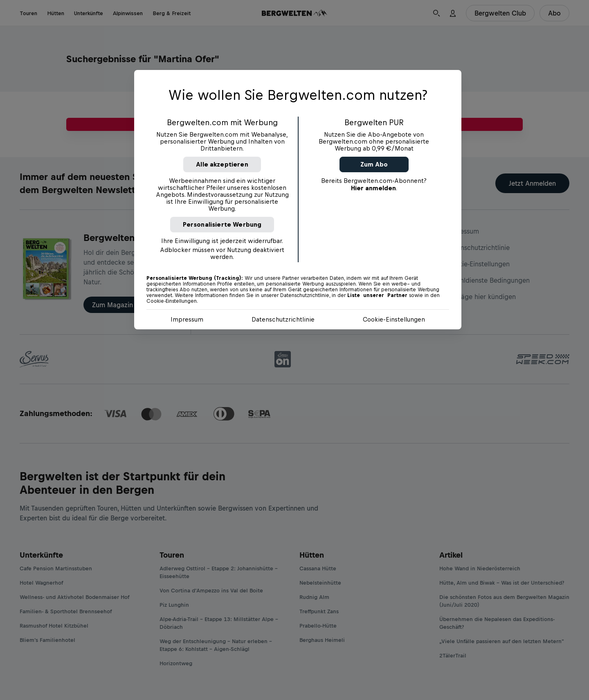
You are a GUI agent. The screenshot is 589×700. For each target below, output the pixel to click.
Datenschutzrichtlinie (283, 319)
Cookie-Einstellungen (394, 319)
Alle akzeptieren (222, 164)
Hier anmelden (373, 188)
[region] (298, 200)
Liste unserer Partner (377, 295)
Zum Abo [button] (374, 164)
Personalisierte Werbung (222, 224)
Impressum (187, 319)
